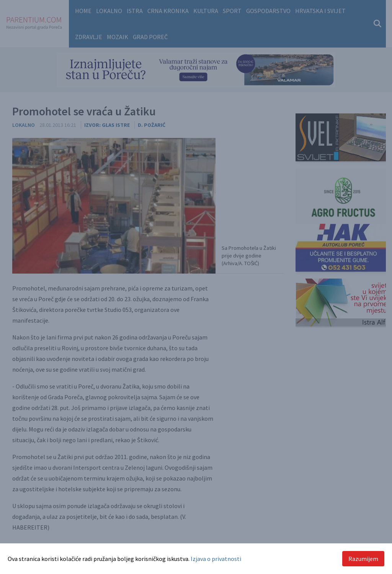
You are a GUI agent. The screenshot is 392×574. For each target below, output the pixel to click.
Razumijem (363, 559)
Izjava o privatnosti (216, 559)
